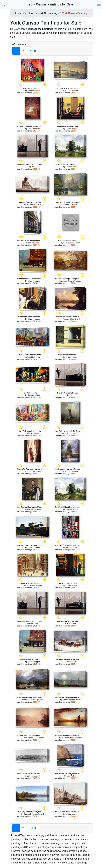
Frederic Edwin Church (72, 319)
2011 (34, 167)
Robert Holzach (34, 91)
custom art (74, 33)
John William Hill (34, 776)
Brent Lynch (34, 624)
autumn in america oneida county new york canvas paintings (46, 855)
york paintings (35, 835)
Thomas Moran (72, 167)
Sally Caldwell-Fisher (72, 243)
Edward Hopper (72, 129)
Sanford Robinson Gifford (72, 738)
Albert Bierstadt (34, 129)
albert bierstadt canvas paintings (42, 843)
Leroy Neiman (34, 243)
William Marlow (72, 814)
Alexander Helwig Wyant (34, 700)
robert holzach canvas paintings (41, 839)
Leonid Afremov (34, 357)
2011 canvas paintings (36, 847)
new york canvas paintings (26, 851)
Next (33, 51)
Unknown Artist (34, 395)
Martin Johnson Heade (72, 700)
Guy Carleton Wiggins (34, 586)
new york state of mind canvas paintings (66, 859)
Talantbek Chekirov (34, 205)
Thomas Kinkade (72, 91)
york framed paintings (57, 835)
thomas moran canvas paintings (68, 847)
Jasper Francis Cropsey (72, 281)
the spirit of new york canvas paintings (65, 851)
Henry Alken (72, 662)
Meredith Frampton (34, 509)
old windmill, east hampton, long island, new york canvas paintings (49, 863)
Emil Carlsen (72, 776)
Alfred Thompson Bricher (72, 433)
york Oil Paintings (49, 13)
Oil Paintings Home (24, 13)
